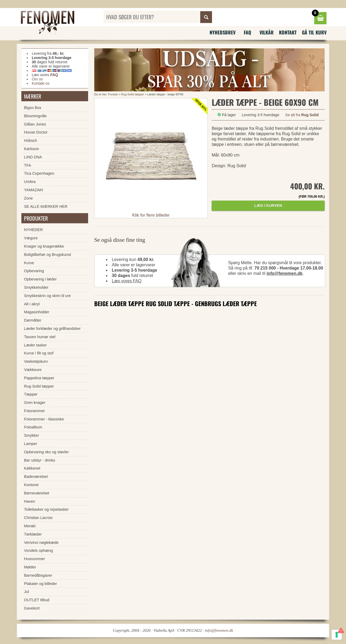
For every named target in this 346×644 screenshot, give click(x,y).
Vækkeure (33, 370)
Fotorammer (34, 411)
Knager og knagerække (44, 246)
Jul (26, 592)
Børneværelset (37, 493)
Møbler (30, 567)
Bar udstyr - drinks (40, 460)
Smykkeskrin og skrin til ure (47, 296)
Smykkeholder (36, 287)
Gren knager (35, 403)
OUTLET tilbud (37, 600)
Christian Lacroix (38, 518)
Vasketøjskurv (36, 361)
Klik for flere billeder (151, 215)
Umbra (30, 182)
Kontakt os (41, 83)
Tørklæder (33, 534)
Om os (37, 79)
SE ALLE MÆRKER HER (46, 206)
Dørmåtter (33, 320)
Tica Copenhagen (39, 173)
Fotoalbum (33, 427)
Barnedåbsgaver (38, 575)
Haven (30, 501)
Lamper (31, 444)
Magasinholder (37, 312)
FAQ (247, 32)
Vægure (31, 238)
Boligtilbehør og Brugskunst (48, 255)
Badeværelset (36, 477)
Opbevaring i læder (40, 279)
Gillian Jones (35, 124)
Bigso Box (33, 108)
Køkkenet (32, 468)
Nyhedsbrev (223, 32)
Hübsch (31, 140)
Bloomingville (35, 116)
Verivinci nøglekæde (41, 542)
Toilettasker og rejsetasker (46, 509)
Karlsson (32, 149)
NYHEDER (33, 230)
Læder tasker (35, 345)
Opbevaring (34, 271)
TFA (27, 165)
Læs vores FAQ (127, 281)
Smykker (32, 435)
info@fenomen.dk (284, 273)
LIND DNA (33, 157)
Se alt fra (302, 115)
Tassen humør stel (40, 337)
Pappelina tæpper (39, 378)
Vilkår (267, 32)
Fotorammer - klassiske (44, 419)
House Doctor (36, 132)
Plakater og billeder (40, 584)
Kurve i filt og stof (39, 353)
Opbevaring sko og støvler (46, 452)
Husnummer (34, 559)
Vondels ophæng (38, 551)
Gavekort (32, 608)
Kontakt (288, 32)
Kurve (29, 263)
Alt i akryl (32, 304)
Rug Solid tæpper (133, 94)
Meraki (30, 526)
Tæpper (31, 394)
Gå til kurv (314, 32)
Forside (113, 94)
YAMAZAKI (34, 190)
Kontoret (31, 485)
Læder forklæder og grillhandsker (52, 329)
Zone (28, 198)
